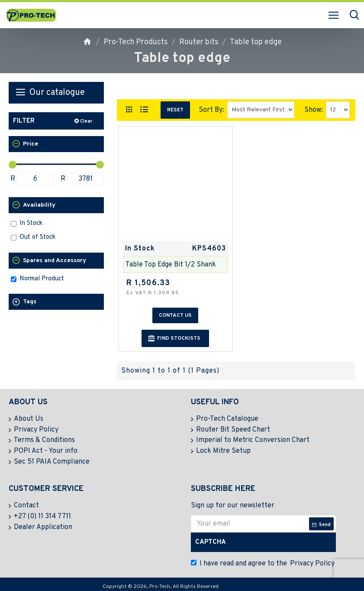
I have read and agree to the (263, 562)
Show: (314, 110)
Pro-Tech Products (136, 42)
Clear (86, 121)
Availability (39, 205)
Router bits (199, 42)
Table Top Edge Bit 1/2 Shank (171, 265)
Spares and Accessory (55, 261)
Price (31, 144)
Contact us (175, 315)
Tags (30, 302)
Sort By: (211, 110)
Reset (175, 110)
